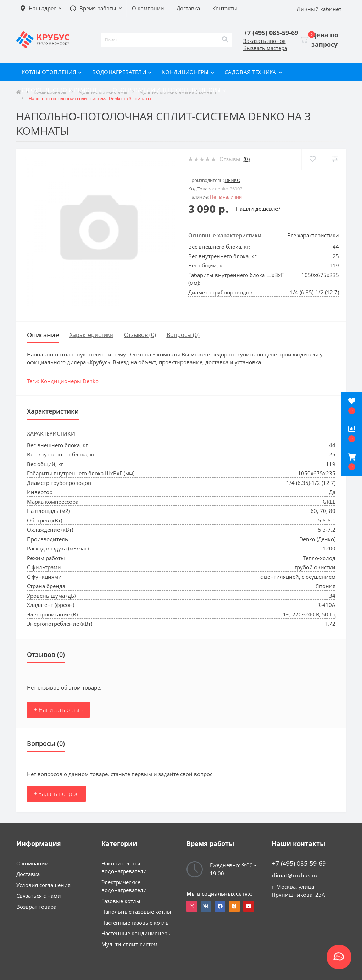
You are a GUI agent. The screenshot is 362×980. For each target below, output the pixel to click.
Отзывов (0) (140, 335)
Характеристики (91, 335)
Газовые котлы (121, 901)
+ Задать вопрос (57, 794)
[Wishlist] (313, 159)
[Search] (225, 40)
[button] (352, 462)
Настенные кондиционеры (137, 933)
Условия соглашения (43, 885)
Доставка (28, 874)
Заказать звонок (264, 41)
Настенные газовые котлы (136, 923)
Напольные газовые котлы (136, 912)
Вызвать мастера (265, 48)
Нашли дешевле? (258, 209)
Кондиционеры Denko (70, 381)
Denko (233, 180)
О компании (32, 863)
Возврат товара (36, 907)
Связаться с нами (39, 896)
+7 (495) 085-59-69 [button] (299, 863)
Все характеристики (313, 235)
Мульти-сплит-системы (132, 944)
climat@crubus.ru (295, 875)
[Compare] (335, 159)
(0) (247, 159)
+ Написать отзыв (59, 710)
